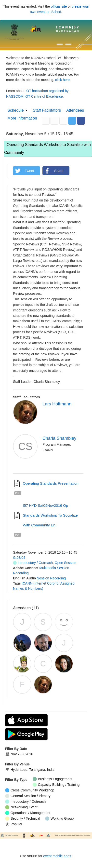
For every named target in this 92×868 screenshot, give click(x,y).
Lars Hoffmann (57, 404)
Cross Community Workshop (30, 790)
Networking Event (21, 807)
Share (59, 171)
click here (62, 80)
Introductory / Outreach (33, 563)
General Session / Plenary (28, 796)
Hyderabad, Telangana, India (30, 770)
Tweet (29, 171)
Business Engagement (53, 779)
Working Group (59, 819)
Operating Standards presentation (51, 483)
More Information (22, 118)
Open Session (66, 563)
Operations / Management (28, 813)
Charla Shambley (59, 438)
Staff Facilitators (47, 110)
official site (59, 6)
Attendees (75, 110)
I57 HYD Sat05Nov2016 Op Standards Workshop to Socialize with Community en (50, 515)
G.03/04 (19, 558)
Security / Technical (23, 819)
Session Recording (51, 578)
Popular (14, 824)
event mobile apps (57, 856)
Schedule (16, 110)
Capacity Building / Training (56, 785)
